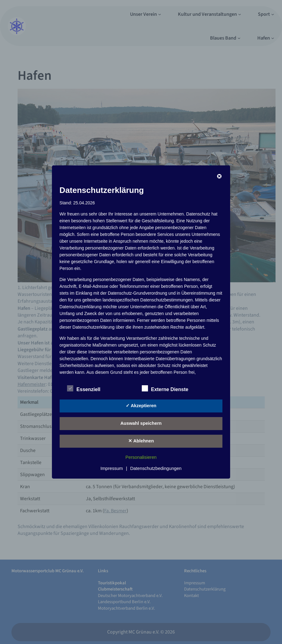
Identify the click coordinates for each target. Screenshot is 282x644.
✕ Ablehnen (141, 441)
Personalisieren (141, 457)
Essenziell (84, 389)
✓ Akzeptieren (141, 406)
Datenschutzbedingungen (156, 468)
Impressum (112, 468)
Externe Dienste (165, 389)
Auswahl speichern (141, 423)
